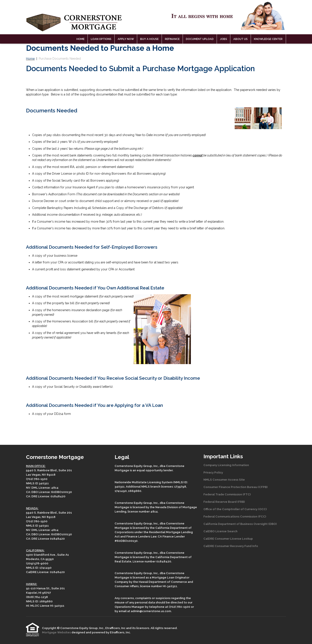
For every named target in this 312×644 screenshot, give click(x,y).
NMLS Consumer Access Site (224, 480)
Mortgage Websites (57, 632)
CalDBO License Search (220, 531)
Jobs (223, 39)
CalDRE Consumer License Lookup (228, 539)
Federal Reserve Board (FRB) (224, 502)
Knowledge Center (268, 39)
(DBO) (272, 524)
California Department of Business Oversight (236, 524)
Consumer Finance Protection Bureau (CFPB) (236, 487)
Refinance (172, 39)
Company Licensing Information (226, 465)
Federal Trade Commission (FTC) (227, 494)
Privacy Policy (213, 472)
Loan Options (101, 39)
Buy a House (149, 39)
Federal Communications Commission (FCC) (235, 516)
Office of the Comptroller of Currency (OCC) (235, 509)
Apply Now (126, 39)
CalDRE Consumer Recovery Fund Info (231, 546)
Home (80, 39)
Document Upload (200, 39)
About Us (240, 39)
